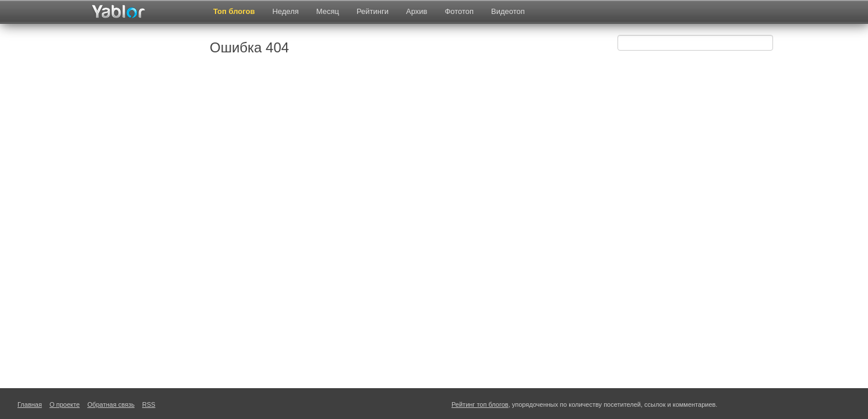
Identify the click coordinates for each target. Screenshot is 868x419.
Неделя (285, 11)
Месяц (328, 11)
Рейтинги (373, 11)
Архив (417, 11)
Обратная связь (111, 404)
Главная (30, 404)
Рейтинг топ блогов (480, 404)
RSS (149, 404)
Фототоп (459, 11)
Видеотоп (508, 11)
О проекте (65, 404)
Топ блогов (234, 11)
